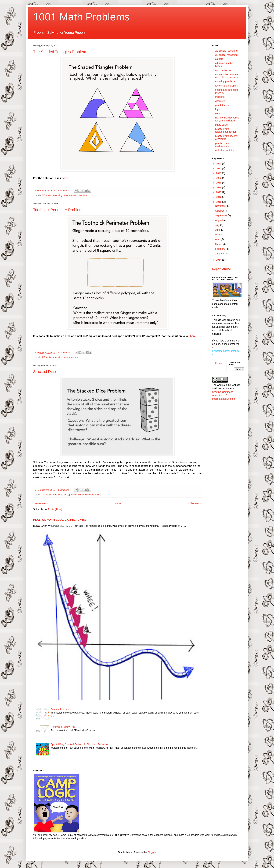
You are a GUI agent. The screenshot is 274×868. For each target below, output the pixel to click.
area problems (71, 195)
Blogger (152, 852)
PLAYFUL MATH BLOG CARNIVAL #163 (60, 520)
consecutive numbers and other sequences (227, 76)
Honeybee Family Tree (63, 727)
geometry (220, 101)
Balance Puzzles (60, 709)
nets (218, 113)
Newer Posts (41, 503)
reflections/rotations (226, 150)
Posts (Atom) (55, 509)
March (219, 244)
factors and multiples (226, 86)
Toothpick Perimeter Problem (58, 210)
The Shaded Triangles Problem (60, 52)
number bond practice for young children (227, 119)
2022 (219, 168)
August (219, 220)
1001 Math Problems (82, 17)
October (220, 211)
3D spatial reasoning (52, 495)
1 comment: (64, 191)
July (218, 225)
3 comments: (64, 352)
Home (118, 503)
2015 (219, 202)
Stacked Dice (45, 372)
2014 (219, 260)
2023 (219, 164)
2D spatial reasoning (52, 195)
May (218, 235)
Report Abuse (222, 269)
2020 (219, 178)
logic (66, 495)
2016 (219, 197)
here (65, 178)
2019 (219, 183)
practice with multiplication (222, 145)
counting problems (225, 81)
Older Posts (194, 503)
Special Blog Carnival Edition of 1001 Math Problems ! (80, 744)
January (220, 254)
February (220, 249)
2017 (219, 192)
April (218, 239)
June (218, 230)
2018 (219, 188)
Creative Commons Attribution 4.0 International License (224, 395)
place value (221, 125)
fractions (83, 195)
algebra (219, 59)
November (221, 206)
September (221, 215)
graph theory (222, 105)
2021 (219, 173)
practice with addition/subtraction (85, 495)
